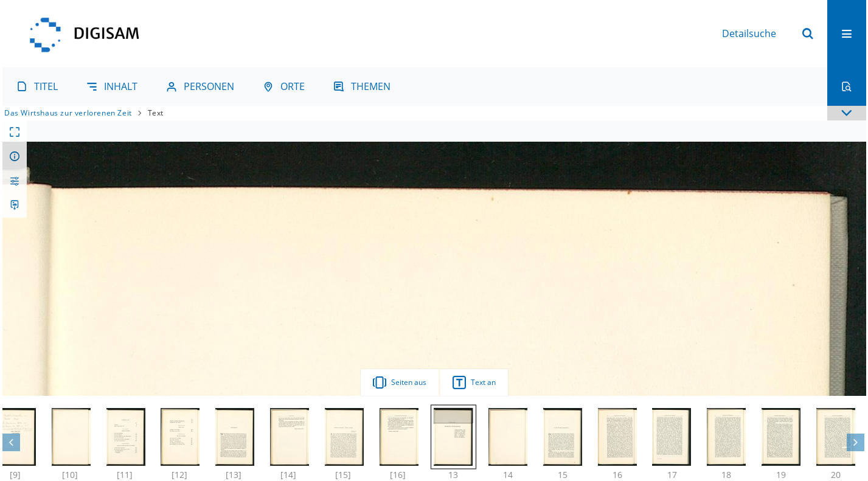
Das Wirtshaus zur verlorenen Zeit (68, 113)
